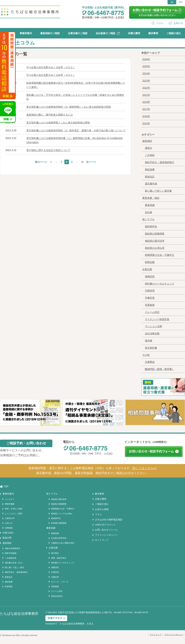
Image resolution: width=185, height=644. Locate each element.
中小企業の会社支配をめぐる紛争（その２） (51, 67)
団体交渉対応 (57, 596)
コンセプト (10, 499)
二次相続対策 (11, 558)
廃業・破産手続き (59, 558)
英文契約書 (151, 348)
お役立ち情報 (102, 509)
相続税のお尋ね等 (155, 248)
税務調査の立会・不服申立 (160, 255)
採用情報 (9, 528)
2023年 (146, 81)
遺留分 (149, 148)
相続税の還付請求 (155, 241)
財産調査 (9, 586)
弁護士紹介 (8, 533)
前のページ (41, 162)
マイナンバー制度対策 (157, 319)
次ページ (91, 162)
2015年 (146, 123)
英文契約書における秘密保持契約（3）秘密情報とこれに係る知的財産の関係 (69, 107)
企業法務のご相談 (78, 33)
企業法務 (147, 269)
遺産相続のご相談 (50, 33)
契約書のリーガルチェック (160, 284)
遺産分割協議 (11, 553)
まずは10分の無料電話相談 (109, 520)
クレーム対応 (152, 312)
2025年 (146, 66)
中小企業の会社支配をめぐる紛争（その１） (51, 75)
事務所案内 (26, 33)
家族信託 (150, 177)
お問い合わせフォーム (106, 530)
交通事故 (150, 362)
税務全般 (150, 262)
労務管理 (150, 291)
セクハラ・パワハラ (60, 582)
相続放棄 (150, 169)
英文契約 (55, 553)
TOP (6, 486)
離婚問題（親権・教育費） (160, 369)
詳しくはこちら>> (145, 468)
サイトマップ (102, 540)
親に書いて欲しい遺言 (14, 567)
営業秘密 (150, 305)
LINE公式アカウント (105, 525)
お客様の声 (10, 518)
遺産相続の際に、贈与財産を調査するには (50, 115)
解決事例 (153, 33)
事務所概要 (10, 504)
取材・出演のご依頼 (14, 509)
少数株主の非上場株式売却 (63, 543)
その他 (146, 355)
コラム (160, 23)
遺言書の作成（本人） (14, 563)
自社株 (149, 212)
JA (172, 2)
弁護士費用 (134, 33)
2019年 (146, 102)
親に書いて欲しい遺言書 (158, 191)
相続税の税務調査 (155, 234)
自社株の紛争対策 (59, 538)
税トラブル (148, 219)
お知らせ (178, 23)
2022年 (146, 88)
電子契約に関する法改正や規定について (48, 150)
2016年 (146, 116)
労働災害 (150, 298)
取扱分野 (7, 538)
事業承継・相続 (151, 198)
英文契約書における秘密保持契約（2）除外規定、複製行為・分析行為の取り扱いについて (76, 130)
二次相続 (150, 155)
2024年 (146, 73)
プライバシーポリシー (106, 535)
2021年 (146, 95)
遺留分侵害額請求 (13, 548)
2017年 (146, 109)
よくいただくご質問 (14, 514)
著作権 (149, 341)
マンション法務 (153, 326)
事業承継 (150, 205)
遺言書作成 (151, 184)
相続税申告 (151, 226)
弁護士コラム (20, 43)
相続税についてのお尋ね (62, 514)
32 (82, 162)
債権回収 (150, 276)
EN (181, 2)
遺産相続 (147, 141)
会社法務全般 (152, 333)
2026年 (146, 59)
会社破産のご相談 (105, 33)
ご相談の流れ (174, 33)
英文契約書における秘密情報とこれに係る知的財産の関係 (58, 123)
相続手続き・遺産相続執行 (160, 162)
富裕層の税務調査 (59, 523)
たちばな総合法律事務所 (72, 624)
